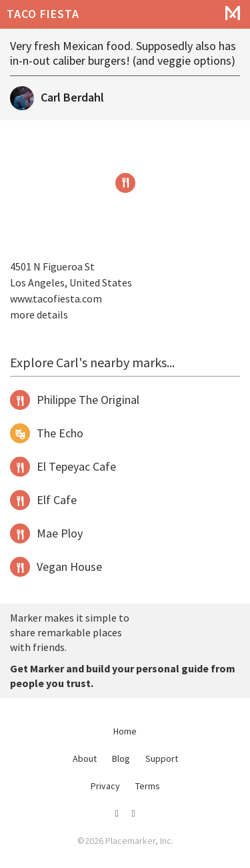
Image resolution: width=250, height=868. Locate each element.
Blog (121, 758)
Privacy (105, 786)
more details (39, 314)
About (85, 758)
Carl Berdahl (72, 97)
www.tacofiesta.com (56, 298)
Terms (148, 786)
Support (162, 758)
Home (125, 731)
